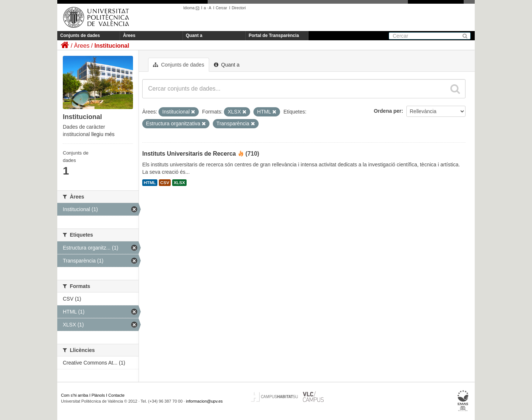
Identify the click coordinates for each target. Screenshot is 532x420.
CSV (165, 183)
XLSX (179, 183)
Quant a (194, 35)
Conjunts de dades (80, 35)
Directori (239, 8)
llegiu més (103, 134)
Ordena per (388, 111)
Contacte (116, 395)
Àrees (129, 35)
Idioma (192, 8)
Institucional (112, 46)
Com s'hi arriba (75, 395)
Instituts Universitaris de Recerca (189, 154)
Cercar (221, 8)
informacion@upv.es (204, 401)
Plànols (98, 395)
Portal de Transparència (274, 35)
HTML (150, 183)
